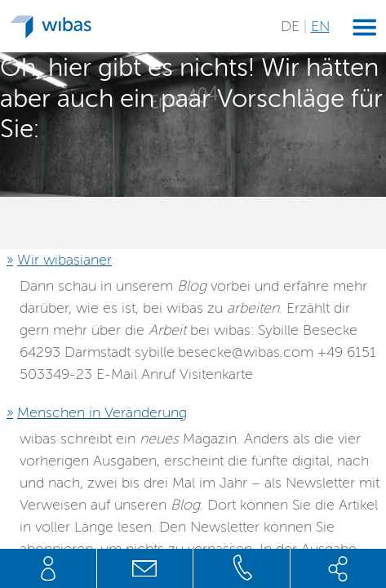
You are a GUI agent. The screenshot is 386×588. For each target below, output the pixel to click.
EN (320, 26)
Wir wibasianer (64, 260)
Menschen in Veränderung (102, 412)
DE (292, 26)
